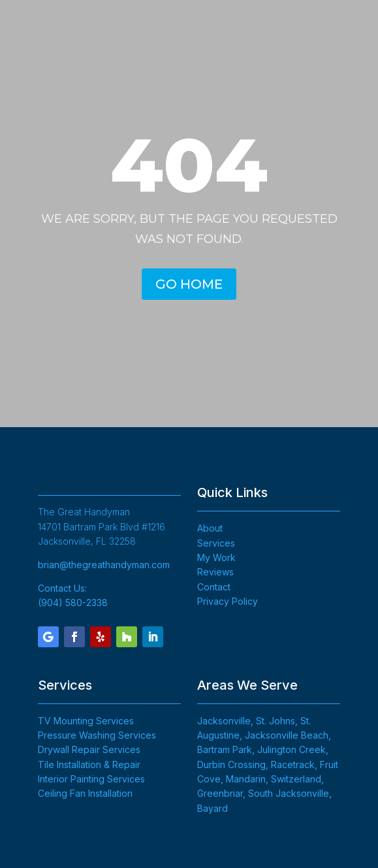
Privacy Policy (228, 601)
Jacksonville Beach (287, 735)
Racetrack (293, 764)
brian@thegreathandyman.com (104, 565)
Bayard (213, 808)
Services (216, 543)
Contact (214, 587)
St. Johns (276, 721)
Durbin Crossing (231, 764)
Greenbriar (220, 793)
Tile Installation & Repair (89, 764)
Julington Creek (291, 749)
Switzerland (296, 779)
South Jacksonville (289, 793)
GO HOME (189, 284)
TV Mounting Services (86, 721)
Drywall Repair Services (89, 749)
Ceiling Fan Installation (85, 793)
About (210, 528)
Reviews (215, 572)
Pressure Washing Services (97, 735)
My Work (216, 557)
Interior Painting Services (91, 779)
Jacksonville (224, 721)
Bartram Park (225, 749)
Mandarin (246, 779)
